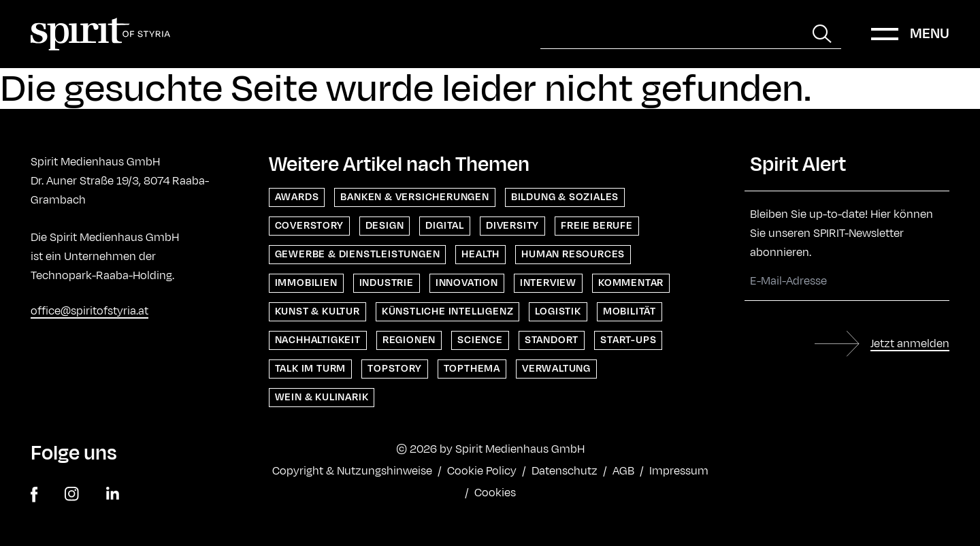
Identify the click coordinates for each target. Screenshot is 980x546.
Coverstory (309, 226)
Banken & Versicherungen (414, 197)
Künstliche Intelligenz (448, 311)
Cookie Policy (482, 471)
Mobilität (630, 311)
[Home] (100, 34)
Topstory (394, 369)
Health (480, 254)
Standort (552, 340)
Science (480, 340)
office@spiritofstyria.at (89, 311)
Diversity (512, 226)
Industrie (387, 283)
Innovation (467, 283)
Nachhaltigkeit (318, 340)
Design (385, 226)
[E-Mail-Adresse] (847, 282)
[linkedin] (113, 495)
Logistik (558, 311)
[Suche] (672, 34)
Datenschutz (565, 471)
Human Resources (573, 254)
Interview (548, 283)
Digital (445, 226)
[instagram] (72, 495)
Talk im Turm (311, 369)
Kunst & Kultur (317, 311)
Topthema (472, 369)
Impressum (679, 471)
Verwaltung (556, 369)
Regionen (409, 340)
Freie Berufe (597, 226)
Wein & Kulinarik (322, 397)
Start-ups (628, 340)
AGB (623, 471)
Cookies (495, 493)
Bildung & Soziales (565, 197)
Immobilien (306, 283)
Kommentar (631, 283)
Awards (297, 197)
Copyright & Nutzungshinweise (352, 471)
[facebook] (34, 495)
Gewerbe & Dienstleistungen (358, 254)
